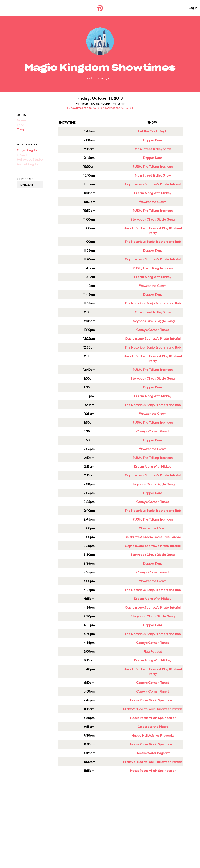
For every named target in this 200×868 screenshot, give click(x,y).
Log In (193, 8)
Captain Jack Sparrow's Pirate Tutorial (153, 184)
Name (21, 120)
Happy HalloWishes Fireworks (153, 735)
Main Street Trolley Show (153, 149)
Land (20, 125)
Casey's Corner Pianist (153, 330)
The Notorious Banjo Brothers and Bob (153, 242)
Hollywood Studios (30, 159)
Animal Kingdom (29, 164)
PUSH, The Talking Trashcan (153, 167)
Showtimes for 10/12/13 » (117, 108)
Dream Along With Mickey (153, 193)
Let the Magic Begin (153, 131)
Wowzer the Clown (153, 202)
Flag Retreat (153, 652)
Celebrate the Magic (153, 727)
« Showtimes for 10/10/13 (83, 108)
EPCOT (22, 155)
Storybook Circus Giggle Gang (153, 219)
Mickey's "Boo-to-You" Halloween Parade (153, 709)
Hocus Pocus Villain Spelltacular (153, 700)
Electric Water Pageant (153, 753)
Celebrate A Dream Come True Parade (153, 537)
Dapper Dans (153, 140)
